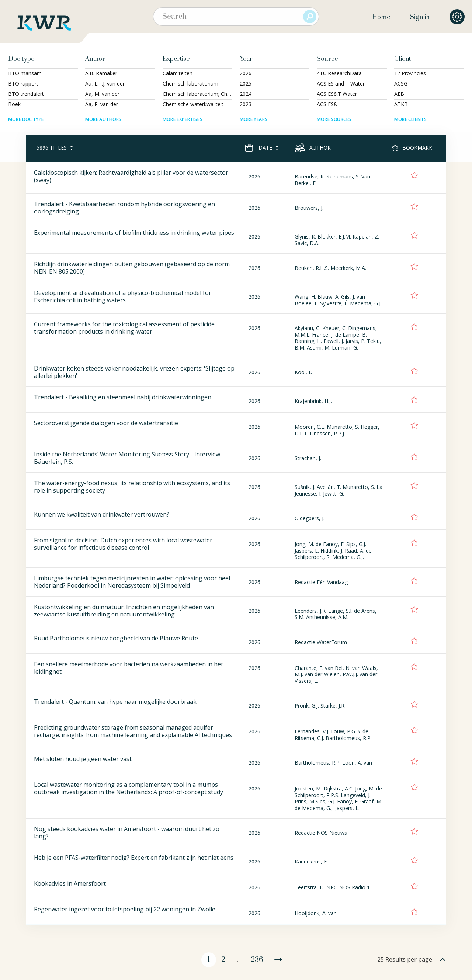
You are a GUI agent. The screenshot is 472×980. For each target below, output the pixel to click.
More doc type (26, 119)
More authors (103, 119)
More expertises (183, 119)
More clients (410, 119)
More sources (334, 119)
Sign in (420, 17)
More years (254, 119)
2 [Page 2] (223, 960)
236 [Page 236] (257, 960)
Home (381, 17)
